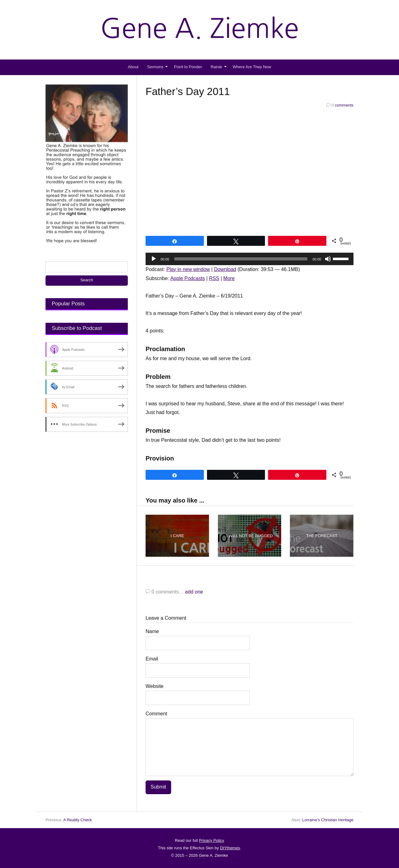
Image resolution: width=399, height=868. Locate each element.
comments (340, 105)
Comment (156, 714)
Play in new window (188, 269)
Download (225, 269)
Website (155, 687)
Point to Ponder (188, 67)
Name (152, 632)
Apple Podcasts (187, 278)
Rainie (216, 67)
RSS (214, 278)
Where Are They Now (252, 67)
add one (194, 592)
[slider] (241, 259)
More (229, 278)
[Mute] (328, 259)
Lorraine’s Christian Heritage (328, 820)
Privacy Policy (212, 840)
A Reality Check (78, 820)
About (133, 67)
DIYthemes (230, 848)
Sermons (155, 67)
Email (152, 659)
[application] (250, 259)
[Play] (154, 259)
